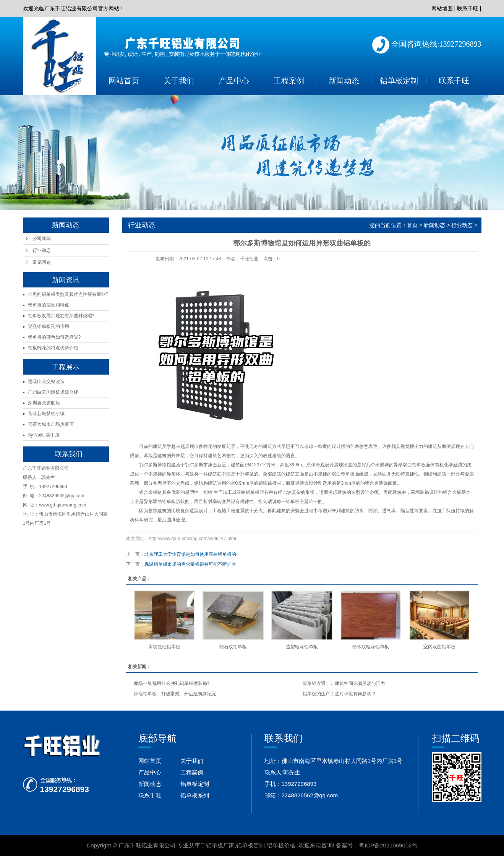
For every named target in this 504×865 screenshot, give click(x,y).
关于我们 (179, 81)
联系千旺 (468, 8)
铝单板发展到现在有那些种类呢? (61, 316)
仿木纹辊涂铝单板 (371, 647)
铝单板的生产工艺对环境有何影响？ (339, 694)
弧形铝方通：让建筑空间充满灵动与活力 (344, 683)
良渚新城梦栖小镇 (46, 414)
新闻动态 (344, 81)
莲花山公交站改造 (46, 381)
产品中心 (234, 81)
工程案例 (289, 81)
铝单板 (419, 465)
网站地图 (442, 8)
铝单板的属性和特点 (49, 305)
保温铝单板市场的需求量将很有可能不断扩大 (190, 564)
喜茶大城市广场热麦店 (51, 424)
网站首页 (124, 81)
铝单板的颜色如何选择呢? (54, 337)
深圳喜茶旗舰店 (44, 403)
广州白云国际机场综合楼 (53, 392)
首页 (412, 225)
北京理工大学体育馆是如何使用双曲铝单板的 (190, 554)
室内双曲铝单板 (439, 647)
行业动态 (42, 250)
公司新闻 (42, 239)
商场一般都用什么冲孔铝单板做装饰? (172, 683)
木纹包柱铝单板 (164, 647)
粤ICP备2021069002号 (388, 845)
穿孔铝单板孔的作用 (49, 326)
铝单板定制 (399, 81)
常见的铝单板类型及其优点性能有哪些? (68, 294)
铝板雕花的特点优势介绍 (53, 348)
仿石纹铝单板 (233, 647)
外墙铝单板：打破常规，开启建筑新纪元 (175, 694)
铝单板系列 (195, 795)
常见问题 (42, 262)
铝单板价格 (281, 845)
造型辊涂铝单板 (302, 647)
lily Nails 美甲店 (44, 435)
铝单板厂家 (220, 845)
